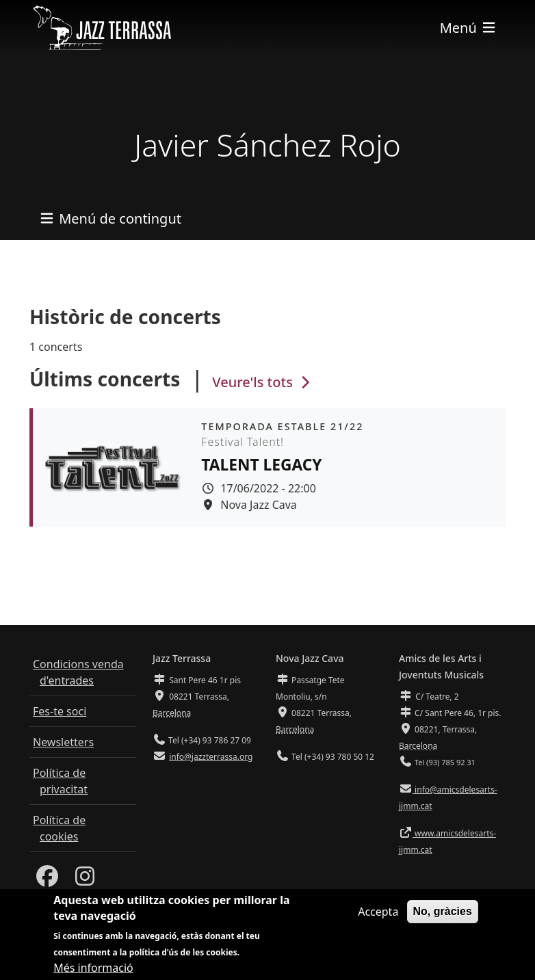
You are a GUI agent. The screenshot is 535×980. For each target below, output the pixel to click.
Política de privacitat (60, 781)
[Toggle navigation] (469, 28)
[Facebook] (47, 880)
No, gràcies (443, 911)
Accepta (378, 912)
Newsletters (63, 742)
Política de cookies (59, 828)
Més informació (93, 968)
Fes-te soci (60, 711)
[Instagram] (85, 880)
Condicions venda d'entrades (78, 672)
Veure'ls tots (263, 382)
